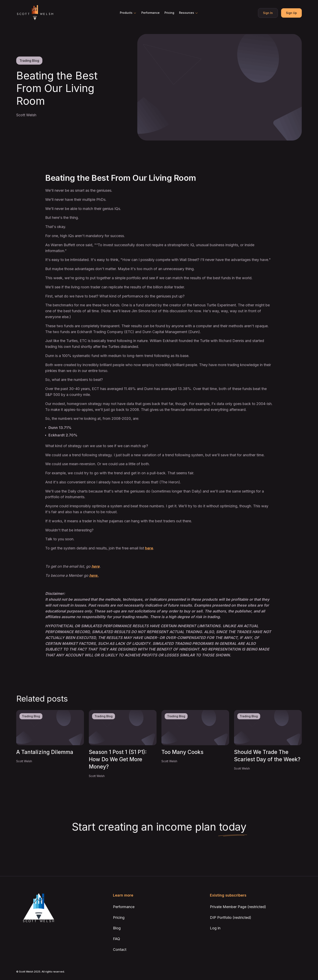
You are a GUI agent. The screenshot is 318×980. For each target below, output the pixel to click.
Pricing (169, 13)
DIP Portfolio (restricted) (231, 918)
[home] (35, 13)
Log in (215, 928)
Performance (150, 13)
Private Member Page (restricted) (238, 907)
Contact (120, 950)
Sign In (268, 13)
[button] (128, 13)
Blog (117, 928)
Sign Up (291, 13)
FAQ (117, 939)
